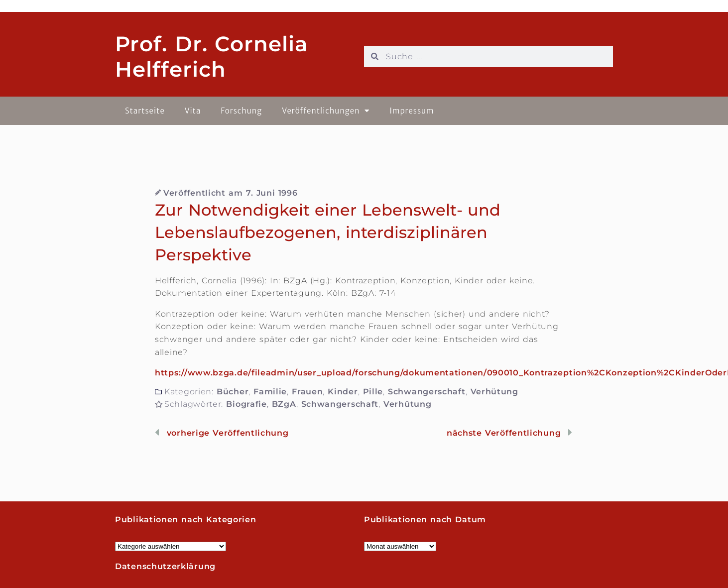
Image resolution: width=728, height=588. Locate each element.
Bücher (233, 392)
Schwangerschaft (427, 392)
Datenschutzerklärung (165, 566)
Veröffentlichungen (326, 111)
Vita (193, 111)
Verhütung (494, 392)
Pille (373, 392)
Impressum (412, 111)
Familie (270, 392)
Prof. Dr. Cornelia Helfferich (212, 56)
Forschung (241, 111)
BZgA (284, 404)
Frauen (307, 392)
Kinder (343, 392)
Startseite (145, 111)
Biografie (246, 404)
